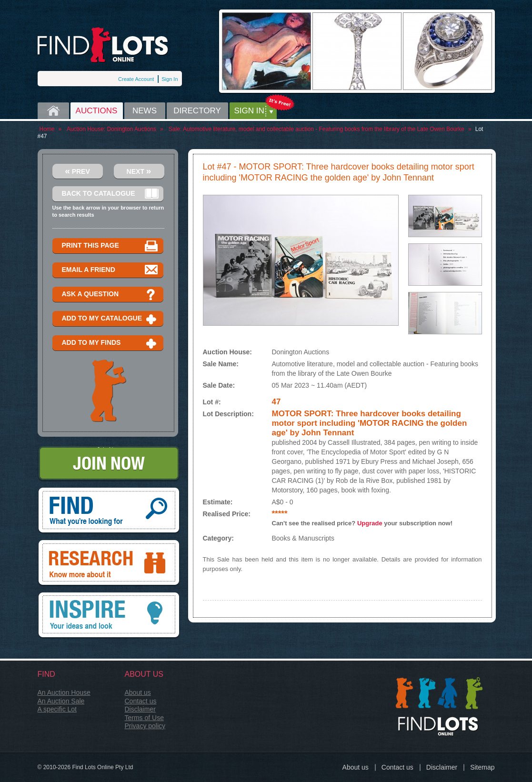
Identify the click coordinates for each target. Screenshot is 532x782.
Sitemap (482, 767)
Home (53, 111)
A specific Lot (57, 709)
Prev (77, 171)
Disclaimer (140, 709)
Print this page (110, 246)
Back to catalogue (110, 194)
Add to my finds (110, 343)
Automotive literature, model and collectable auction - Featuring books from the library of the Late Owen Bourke (324, 129)
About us (138, 692)
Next (139, 171)
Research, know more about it (109, 563)
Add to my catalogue (110, 319)
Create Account (136, 79)
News (145, 111)
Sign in (249, 111)
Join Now (109, 464)
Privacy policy (145, 726)
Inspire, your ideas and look (109, 616)
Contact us (141, 701)
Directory (197, 111)
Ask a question (110, 295)
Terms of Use (144, 718)
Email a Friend (110, 270)
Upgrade (370, 523)
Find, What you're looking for (109, 511)
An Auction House (64, 692)
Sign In (170, 79)
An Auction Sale (61, 701)
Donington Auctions (132, 129)
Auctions (97, 111)
